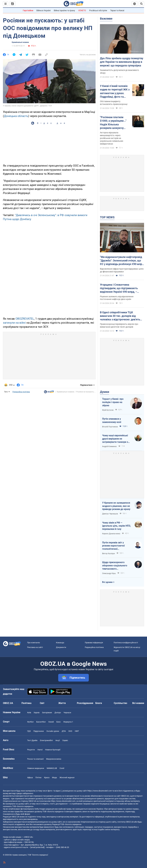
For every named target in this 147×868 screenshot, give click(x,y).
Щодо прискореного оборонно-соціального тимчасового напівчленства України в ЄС (116, 566)
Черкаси (67, 713)
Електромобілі (46, 740)
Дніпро (58, 713)
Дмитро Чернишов (110, 514)
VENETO (82, 10)
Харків (37, 713)
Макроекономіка (54, 759)
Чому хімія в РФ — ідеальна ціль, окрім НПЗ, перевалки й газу (116, 526)
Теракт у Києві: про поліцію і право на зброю (113, 402)
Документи (61, 647)
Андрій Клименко (109, 446)
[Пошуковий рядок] (141, 4)
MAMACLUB (52, 768)
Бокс (59, 722)
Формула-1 (68, 722)
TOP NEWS (107, 217)
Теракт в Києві (117, 10)
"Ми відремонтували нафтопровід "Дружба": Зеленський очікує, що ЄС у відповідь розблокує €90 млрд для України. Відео (122, 261)
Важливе (106, 19)
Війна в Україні (44, 10)
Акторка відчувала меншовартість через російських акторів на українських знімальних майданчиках (112, 138)
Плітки (38, 777)
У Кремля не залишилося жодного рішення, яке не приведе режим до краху (116, 506)
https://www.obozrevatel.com (100, 791)
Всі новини (138, 703)
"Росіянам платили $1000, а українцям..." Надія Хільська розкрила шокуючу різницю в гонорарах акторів (113, 123)
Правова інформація (94, 643)
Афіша (30, 777)
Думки (105, 392)
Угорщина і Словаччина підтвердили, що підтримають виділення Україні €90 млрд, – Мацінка (119, 288)
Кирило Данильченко (111, 534)
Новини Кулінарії (53, 750)
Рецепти (31, 750)
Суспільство (120, 703)
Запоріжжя (47, 713)
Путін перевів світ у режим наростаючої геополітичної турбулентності (113, 546)
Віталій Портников (110, 427)
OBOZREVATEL (25, 319)
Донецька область (16, 116)
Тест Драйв (32, 740)
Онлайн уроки (53, 731)
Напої (40, 750)
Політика (26, 703)
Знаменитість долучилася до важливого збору (119, 72)
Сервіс (65, 740)
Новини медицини (36, 768)
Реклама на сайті (35, 647)
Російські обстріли (98, 10)
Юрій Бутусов (108, 410)
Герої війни (28, 10)
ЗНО (70, 731)
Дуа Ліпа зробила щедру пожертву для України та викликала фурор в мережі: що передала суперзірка (122, 62)
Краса (47, 777)
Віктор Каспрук (108, 554)
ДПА (64, 731)
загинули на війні (14, 323)
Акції (58, 740)
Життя (62, 703)
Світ (42, 703)
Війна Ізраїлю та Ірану (64, 10)
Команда (60, 643)
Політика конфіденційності (126, 643)
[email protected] (37, 847)
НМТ (77, 731)
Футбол (30, 722)
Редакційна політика (21, 392)
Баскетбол (41, 722)
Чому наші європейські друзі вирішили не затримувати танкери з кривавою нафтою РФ (115, 439)
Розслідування (85, 703)
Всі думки (107, 582)
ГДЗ (29, 731)
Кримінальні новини (20, 42)
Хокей (51, 722)
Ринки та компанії (35, 759)
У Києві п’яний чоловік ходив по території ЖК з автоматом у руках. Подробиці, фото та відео (115, 91)
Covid (62, 768)
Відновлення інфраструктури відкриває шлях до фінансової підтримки (122, 270)
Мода (54, 777)
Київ (29, 713)
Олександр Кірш (109, 573)
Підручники (39, 731)
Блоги (99, 703)
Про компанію (34, 643)
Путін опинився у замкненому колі (112, 420)
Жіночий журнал (67, 777)
